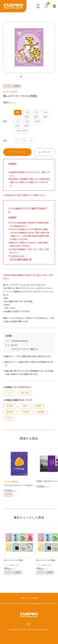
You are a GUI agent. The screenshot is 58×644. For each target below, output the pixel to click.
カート (47, 6)
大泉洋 (25, 406)
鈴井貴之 (10, 406)
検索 (38, 6)
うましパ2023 (21, 131)
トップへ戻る (31, 598)
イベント (10, 393)
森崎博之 (10, 412)
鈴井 (18, 112)
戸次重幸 (26, 412)
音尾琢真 (41, 412)
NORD (37, 121)
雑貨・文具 (25, 393)
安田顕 (38, 406)
